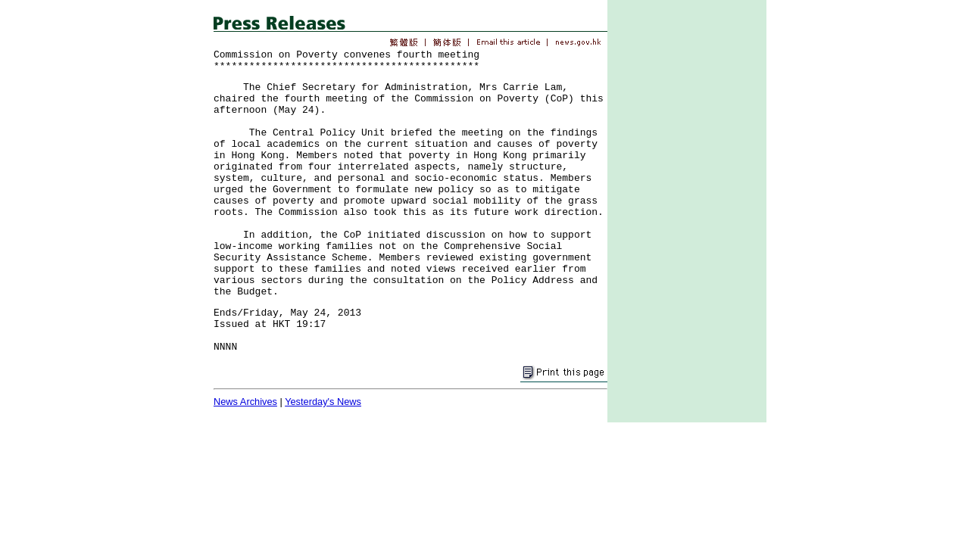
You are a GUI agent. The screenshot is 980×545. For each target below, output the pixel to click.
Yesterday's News (323, 402)
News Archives (245, 402)
